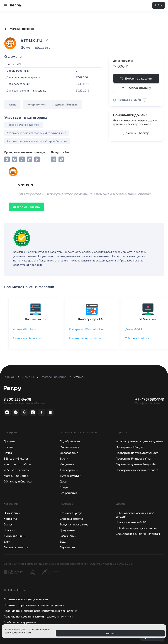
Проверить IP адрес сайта (133, 458)
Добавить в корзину (139, 78)
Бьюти (64, 458)
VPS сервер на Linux (137, 338)
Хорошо (110, 633)
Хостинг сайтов (36, 319)
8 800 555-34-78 (17, 399)
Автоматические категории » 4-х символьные (36, 133)
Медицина (67, 464)
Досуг (64, 481)
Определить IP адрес (130, 447)
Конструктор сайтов (17, 464)
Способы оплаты (71, 519)
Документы (67, 530)
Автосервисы (69, 470)
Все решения (68, 493)
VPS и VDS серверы (17, 470)
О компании (12, 513)
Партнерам (67, 547)
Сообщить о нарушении (20, 622)
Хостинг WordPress (24, 329)
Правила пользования (19, 616)
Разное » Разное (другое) (24, 125)
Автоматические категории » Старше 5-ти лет (37, 141)
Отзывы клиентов (16, 547)
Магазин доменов (22, 29)
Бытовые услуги (70, 476)
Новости (9, 530)
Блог (7, 542)
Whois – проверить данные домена (139, 441)
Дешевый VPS (134, 329)
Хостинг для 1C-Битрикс (27, 338)
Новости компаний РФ (131, 522)
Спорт (64, 487)
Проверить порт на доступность (137, 453)
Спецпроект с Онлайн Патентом (138, 534)
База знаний (68, 536)
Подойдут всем (70, 441)
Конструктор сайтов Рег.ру (85, 338)
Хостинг (9, 447)
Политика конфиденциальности (26, 599)
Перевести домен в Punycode (136, 464)
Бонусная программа (74, 524)
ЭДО (63, 542)
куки (22, 629)
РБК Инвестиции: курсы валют (136, 528)
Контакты (10, 519)
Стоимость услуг (71, 513)
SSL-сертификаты (16, 458)
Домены (9, 441)
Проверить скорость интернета (137, 470)
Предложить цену (139, 88)
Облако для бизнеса (18, 481)
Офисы (8, 524)
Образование (69, 453)
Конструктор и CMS (92, 319)
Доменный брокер (136, 133)
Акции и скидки (14, 536)
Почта (8, 453)
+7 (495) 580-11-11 (150, 399)
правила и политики (59, 616)
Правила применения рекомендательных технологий (40, 611)
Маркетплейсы (70, 447)
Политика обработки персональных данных (34, 605)
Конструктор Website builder (86, 329)
